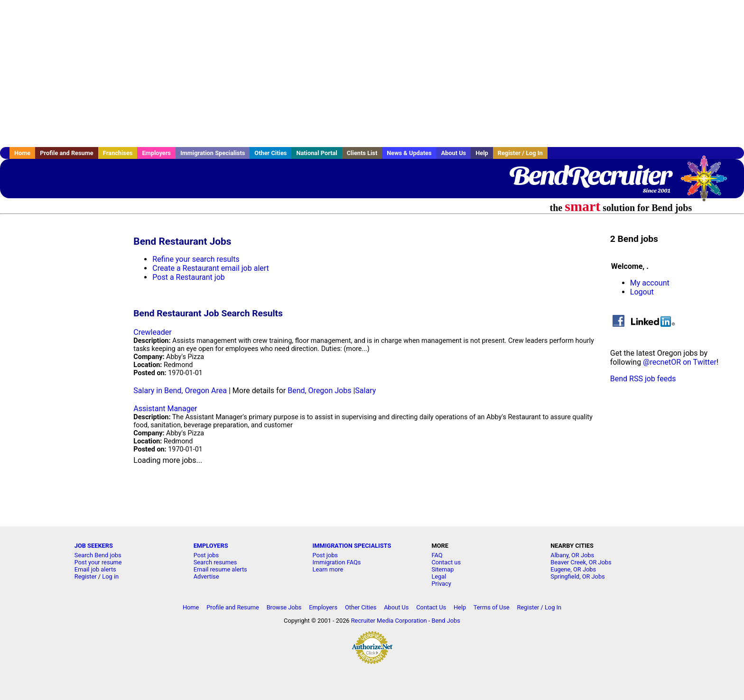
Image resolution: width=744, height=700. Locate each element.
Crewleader (152, 332)
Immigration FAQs (337, 562)
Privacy (441, 584)
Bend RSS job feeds (643, 379)
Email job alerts (95, 569)
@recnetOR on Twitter (680, 362)
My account (650, 283)
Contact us (446, 562)
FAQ (437, 555)
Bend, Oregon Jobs (319, 391)
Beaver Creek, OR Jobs (581, 562)
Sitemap (442, 569)
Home (22, 153)
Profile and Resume (67, 153)
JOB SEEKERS (94, 546)
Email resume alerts (220, 569)
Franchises (118, 153)
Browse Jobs (284, 607)
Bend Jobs (446, 621)
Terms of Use (492, 607)
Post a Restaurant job (188, 277)
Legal (439, 576)
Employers (156, 153)
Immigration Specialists (213, 153)
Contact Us (431, 607)
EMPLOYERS (211, 546)
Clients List (362, 153)
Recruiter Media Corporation (389, 621)
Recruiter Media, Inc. (708, 183)
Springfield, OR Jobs (577, 576)
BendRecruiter (590, 175)
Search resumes (215, 562)
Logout (642, 292)
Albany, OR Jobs (572, 555)
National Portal (316, 153)
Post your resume (98, 562)
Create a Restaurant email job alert (210, 268)
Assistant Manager (165, 409)
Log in (110, 576)
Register (86, 576)
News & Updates (409, 153)
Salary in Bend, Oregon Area (180, 391)
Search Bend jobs (98, 555)
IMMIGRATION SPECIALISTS (352, 546)
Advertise (206, 576)
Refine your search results (196, 259)
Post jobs (206, 555)
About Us (453, 153)
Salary (365, 391)
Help (482, 153)
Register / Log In (520, 153)
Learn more (328, 569)
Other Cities (270, 153)
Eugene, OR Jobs (573, 569)
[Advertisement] (372, 74)
